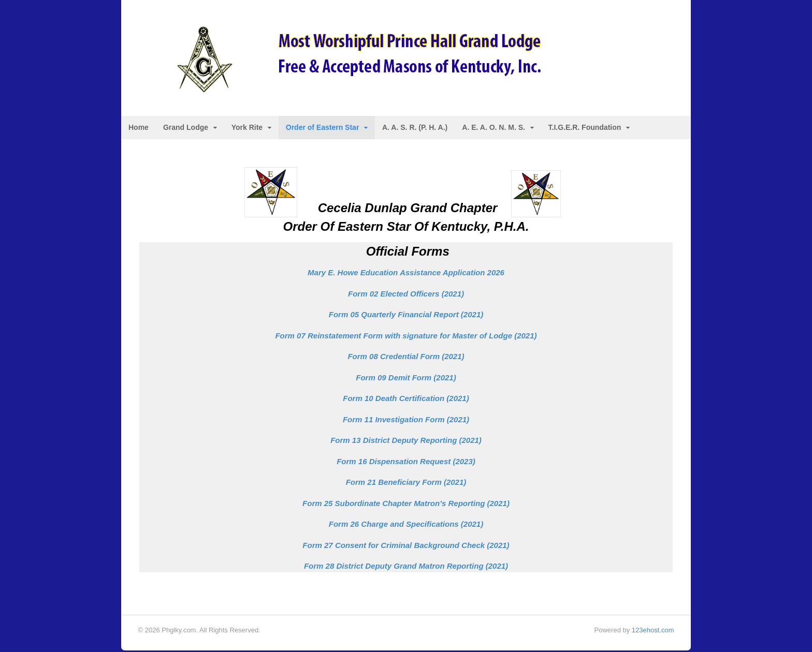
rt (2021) (406, 315)
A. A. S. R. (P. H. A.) (415, 128)
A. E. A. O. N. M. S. (494, 128)
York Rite (248, 128)
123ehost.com (653, 631)
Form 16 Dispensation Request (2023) (406, 462)
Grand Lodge (186, 128)
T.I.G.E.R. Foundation (585, 128)
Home (139, 128)
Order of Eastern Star (323, 128)
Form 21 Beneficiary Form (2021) (406, 483)
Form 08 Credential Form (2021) (406, 357)
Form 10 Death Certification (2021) (406, 399)
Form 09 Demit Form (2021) (406, 379)
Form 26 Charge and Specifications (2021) (406, 525)
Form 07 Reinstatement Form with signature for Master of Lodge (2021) (406, 337)
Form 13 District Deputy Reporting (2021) (406, 441)
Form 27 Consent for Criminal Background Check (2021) (406, 546)
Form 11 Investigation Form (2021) (406, 420)
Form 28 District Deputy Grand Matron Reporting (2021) (406, 567)
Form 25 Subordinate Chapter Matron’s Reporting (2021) (406, 504)
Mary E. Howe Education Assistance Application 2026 (406, 273)
